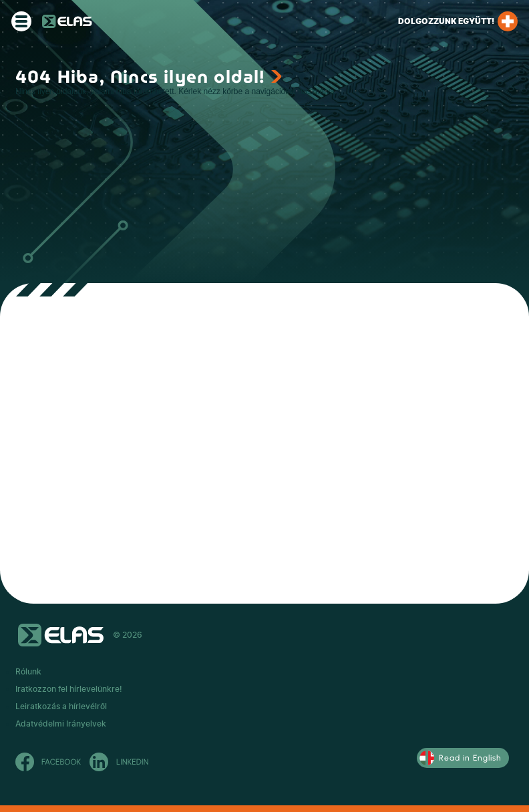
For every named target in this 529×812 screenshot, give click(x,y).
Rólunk (28, 672)
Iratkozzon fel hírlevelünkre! (69, 689)
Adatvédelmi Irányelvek (61, 724)
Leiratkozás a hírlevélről (61, 706)
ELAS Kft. (67, 21)
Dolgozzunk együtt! (458, 21)
